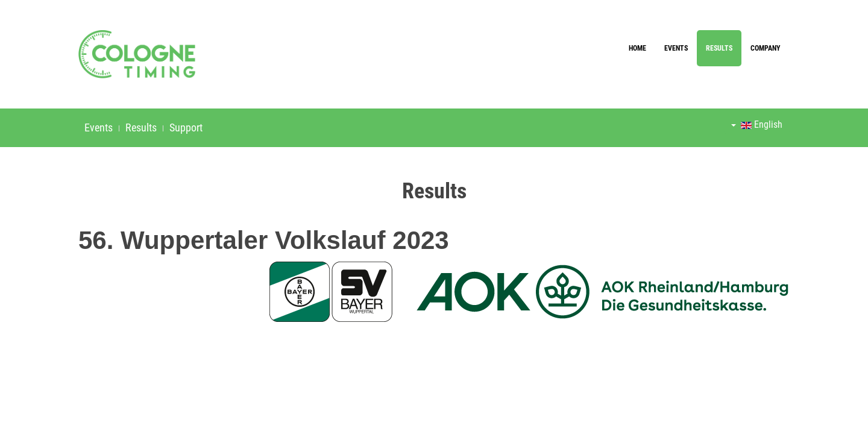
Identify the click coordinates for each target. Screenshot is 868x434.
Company (766, 48)
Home (637, 48)
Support (186, 127)
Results (719, 48)
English (757, 124)
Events (676, 48)
